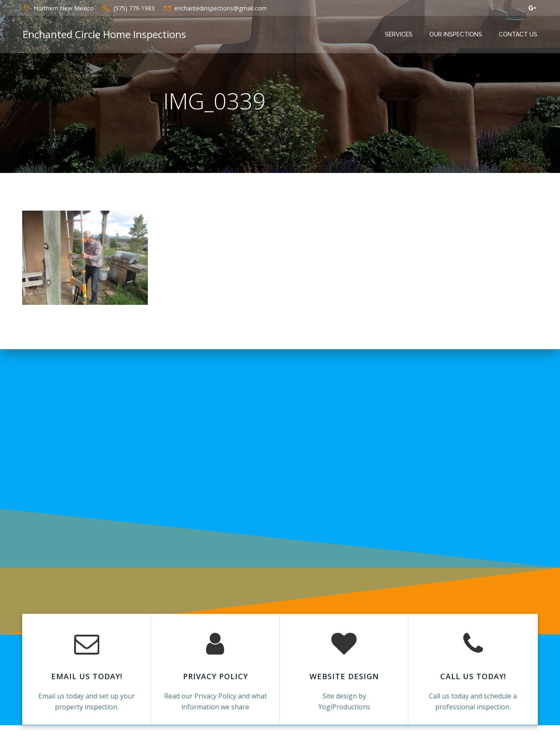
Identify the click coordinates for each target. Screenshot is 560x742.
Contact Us (519, 35)
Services (400, 35)
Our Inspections (457, 35)
